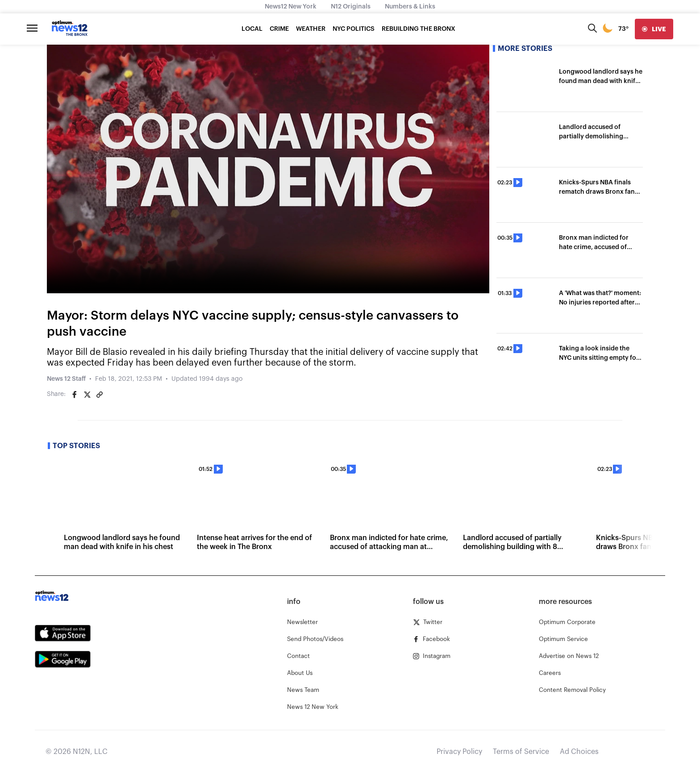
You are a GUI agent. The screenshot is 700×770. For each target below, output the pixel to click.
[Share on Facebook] (75, 395)
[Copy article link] (100, 395)
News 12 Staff (66, 379)
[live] (654, 29)
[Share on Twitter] (87, 395)
